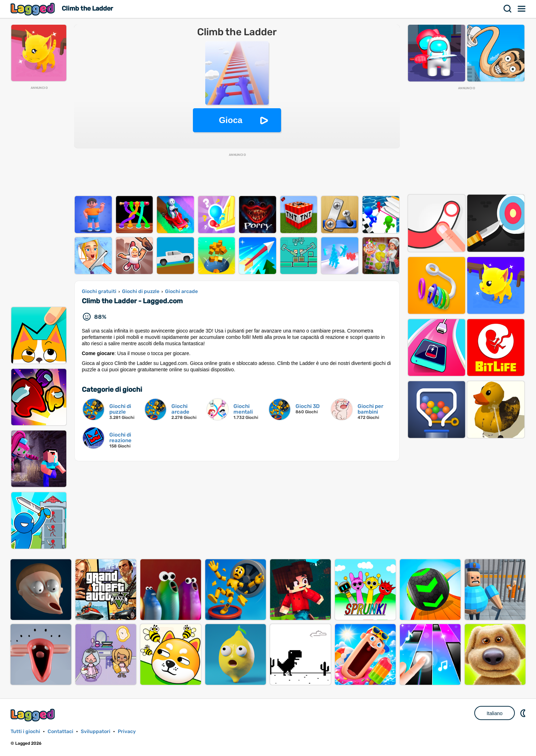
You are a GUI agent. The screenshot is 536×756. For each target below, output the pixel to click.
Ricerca (508, 9)
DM (524, 713)
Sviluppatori (96, 731)
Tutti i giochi (25, 731)
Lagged (33, 9)
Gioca (231, 120)
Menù (522, 9)
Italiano (495, 713)
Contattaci (60, 731)
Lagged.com (33, 715)
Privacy (127, 731)
